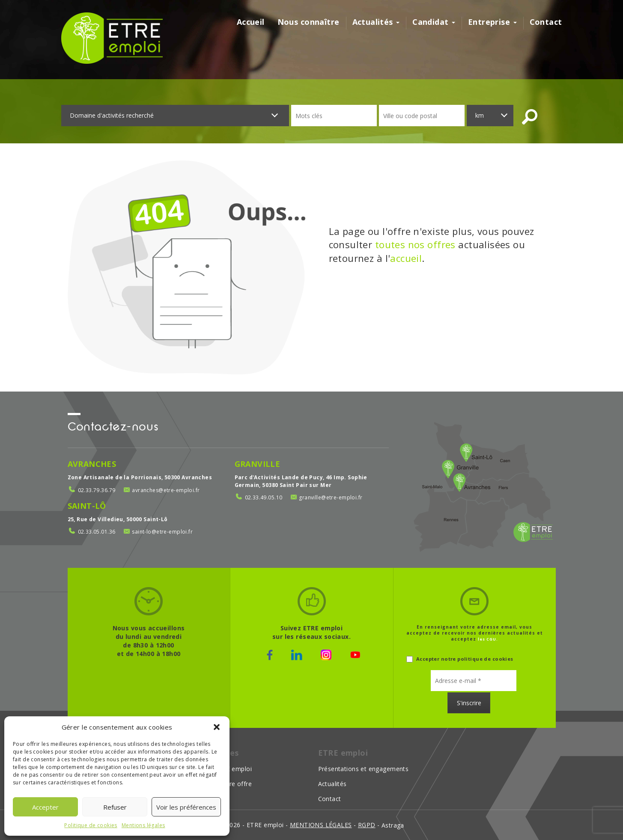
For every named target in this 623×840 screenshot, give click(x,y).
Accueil (251, 22)
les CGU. (488, 639)
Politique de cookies (91, 825)
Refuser (115, 807)
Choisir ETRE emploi (222, 769)
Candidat (434, 22)
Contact (546, 22)
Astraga (393, 825)
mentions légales (321, 825)
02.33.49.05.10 (264, 497)
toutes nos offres (415, 244)
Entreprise (492, 22)
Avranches (92, 464)
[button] (217, 727)
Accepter (45, 807)
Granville (258, 464)
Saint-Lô (87, 506)
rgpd (367, 825)
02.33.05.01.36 (97, 532)
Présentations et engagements (364, 769)
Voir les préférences (186, 807)
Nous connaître (309, 22)
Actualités (376, 22)
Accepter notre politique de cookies (460, 659)
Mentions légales (143, 825)
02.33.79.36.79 (97, 490)
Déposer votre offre (222, 784)
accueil (406, 258)
